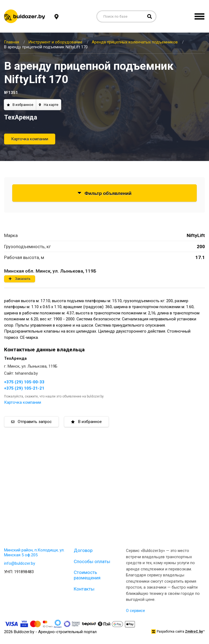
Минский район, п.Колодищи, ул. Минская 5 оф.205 (34, 553)
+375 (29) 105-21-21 (24, 388)
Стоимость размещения (87, 575)
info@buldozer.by (20, 563)
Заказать (20, 279)
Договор (83, 550)
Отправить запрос (31, 422)
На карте (49, 105)
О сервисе (136, 611)
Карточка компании (30, 139)
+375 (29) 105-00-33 (24, 382)
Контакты (84, 589)
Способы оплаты (92, 561)
